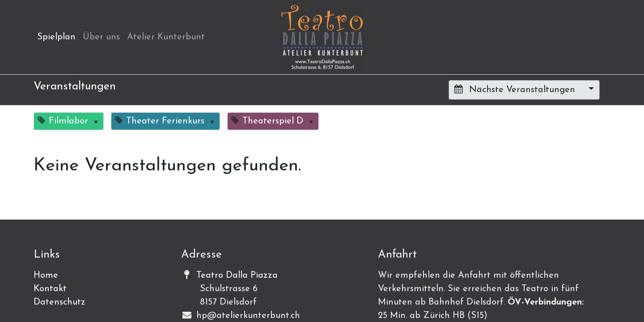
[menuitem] (56, 37)
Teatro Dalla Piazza (237, 275)
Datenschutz (59, 302)
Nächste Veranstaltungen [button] (516, 89)
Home (46, 275)
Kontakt (50, 289)
